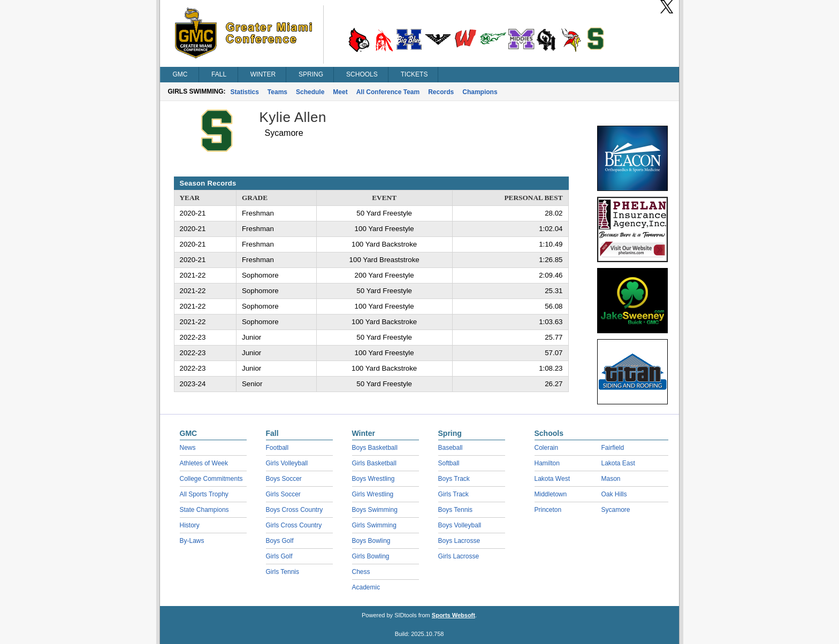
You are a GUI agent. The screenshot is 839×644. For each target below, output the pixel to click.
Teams (277, 92)
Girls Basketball (374, 463)
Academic (366, 587)
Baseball (451, 448)
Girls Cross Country (294, 525)
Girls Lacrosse (459, 556)
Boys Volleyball (460, 525)
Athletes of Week (204, 463)
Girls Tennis (283, 572)
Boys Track (454, 479)
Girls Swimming (374, 525)
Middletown (551, 494)
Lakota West (552, 479)
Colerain (547, 448)
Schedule (310, 92)
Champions (480, 92)
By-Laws (192, 541)
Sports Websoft (453, 615)
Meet (340, 92)
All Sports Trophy (204, 494)
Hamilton (547, 463)
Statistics (245, 92)
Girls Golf (279, 556)
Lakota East (618, 463)
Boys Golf (280, 541)
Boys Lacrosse (459, 541)
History (190, 525)
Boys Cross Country (295, 510)
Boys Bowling (371, 541)
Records (441, 92)
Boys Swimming (375, 510)
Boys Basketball (375, 448)
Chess (361, 572)
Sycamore (616, 510)
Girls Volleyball (287, 463)
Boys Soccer (284, 479)
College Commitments (211, 479)
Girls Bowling (371, 556)
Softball (449, 463)
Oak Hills (614, 494)
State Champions (204, 510)
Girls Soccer (283, 494)
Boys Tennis (455, 510)
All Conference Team (388, 92)
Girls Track (453, 494)
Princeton (548, 510)
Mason (611, 479)
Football (277, 448)
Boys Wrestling (373, 479)
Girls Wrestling (373, 494)
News (188, 448)
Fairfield (613, 448)
